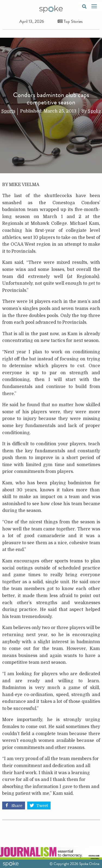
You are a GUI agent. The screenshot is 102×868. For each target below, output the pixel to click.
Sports (8, 111)
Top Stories (70, 21)
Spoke (94, 111)
